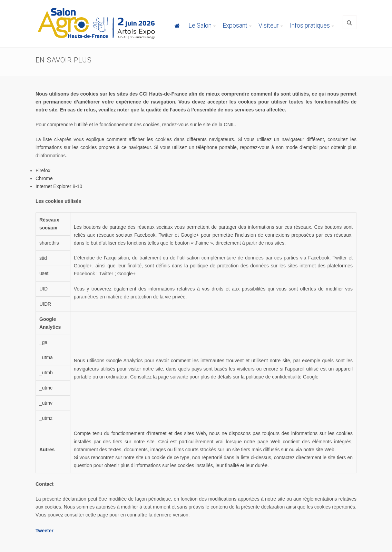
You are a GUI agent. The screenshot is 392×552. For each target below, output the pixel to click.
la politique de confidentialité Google (280, 377)
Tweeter (45, 531)
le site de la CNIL (217, 125)
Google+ (126, 274)
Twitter (106, 274)
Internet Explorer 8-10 (59, 186)
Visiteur (269, 25)
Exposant (235, 25)
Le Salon (200, 25)
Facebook (84, 274)
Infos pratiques (310, 25)
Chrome (44, 178)
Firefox (43, 170)
